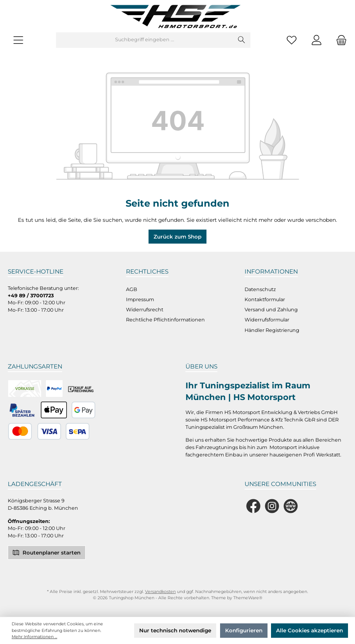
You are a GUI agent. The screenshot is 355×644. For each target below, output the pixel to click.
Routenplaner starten (47, 552)
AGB (132, 289)
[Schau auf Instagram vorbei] (272, 506)
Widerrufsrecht (145, 310)
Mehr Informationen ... (34, 637)
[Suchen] (242, 40)
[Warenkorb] (339, 40)
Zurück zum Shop (177, 237)
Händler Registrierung (272, 330)
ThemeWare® (248, 598)
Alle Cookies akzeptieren (310, 630)
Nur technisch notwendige (175, 630)
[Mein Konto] (317, 40)
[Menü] (18, 40)
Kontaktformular (265, 299)
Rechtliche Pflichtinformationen (165, 320)
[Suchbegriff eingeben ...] (145, 40)
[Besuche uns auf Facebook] (253, 506)
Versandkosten (160, 592)
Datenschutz (260, 289)
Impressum (140, 299)
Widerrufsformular (267, 320)
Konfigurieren (244, 630)
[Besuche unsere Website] (291, 506)
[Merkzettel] (292, 40)
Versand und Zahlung (271, 310)
